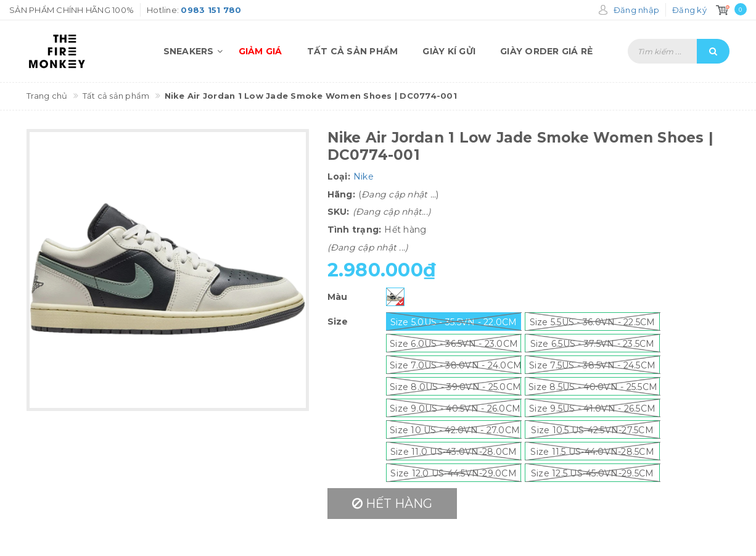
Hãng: (341, 194)
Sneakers (195, 51)
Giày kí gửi (449, 51)
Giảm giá (261, 51)
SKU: (339, 212)
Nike (364, 176)
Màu (338, 297)
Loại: (339, 176)
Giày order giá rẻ (546, 51)
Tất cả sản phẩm (353, 51)
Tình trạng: (355, 230)
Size (338, 322)
